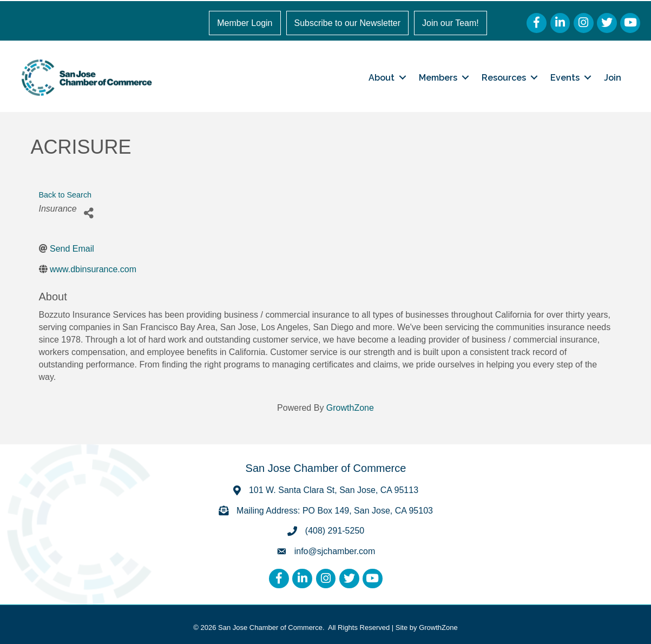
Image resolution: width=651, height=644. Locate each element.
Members (438, 78)
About (382, 78)
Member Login (245, 23)
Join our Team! (451, 23)
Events (565, 78)
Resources (504, 78)
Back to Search (65, 195)
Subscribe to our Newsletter (348, 23)
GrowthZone (350, 408)
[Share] (89, 213)
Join (613, 78)
